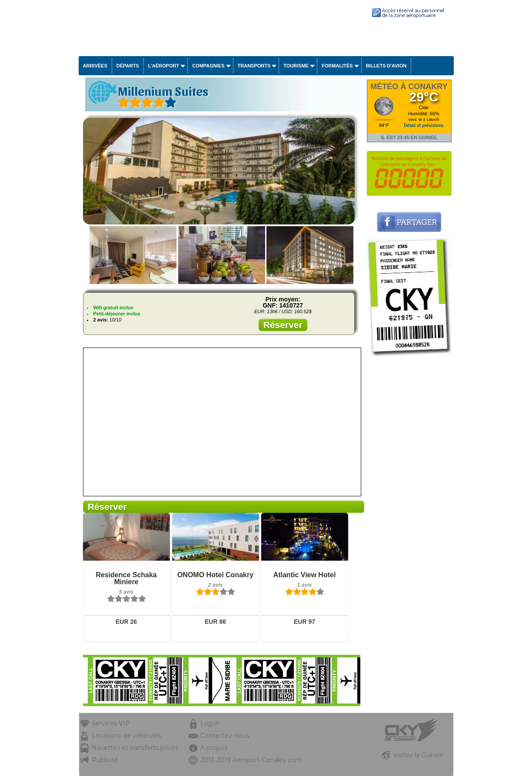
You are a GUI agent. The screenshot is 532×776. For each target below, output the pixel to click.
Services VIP (111, 723)
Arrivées (95, 66)
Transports (254, 66)
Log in (210, 723)
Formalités (337, 66)
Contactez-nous (225, 736)
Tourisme (296, 66)
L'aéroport (164, 66)
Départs (128, 66)
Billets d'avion (386, 66)
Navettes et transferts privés (135, 748)
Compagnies (208, 66)
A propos (214, 748)
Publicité (105, 760)
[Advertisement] (409, 490)
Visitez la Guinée (418, 755)
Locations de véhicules (126, 736)
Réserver (283, 325)
